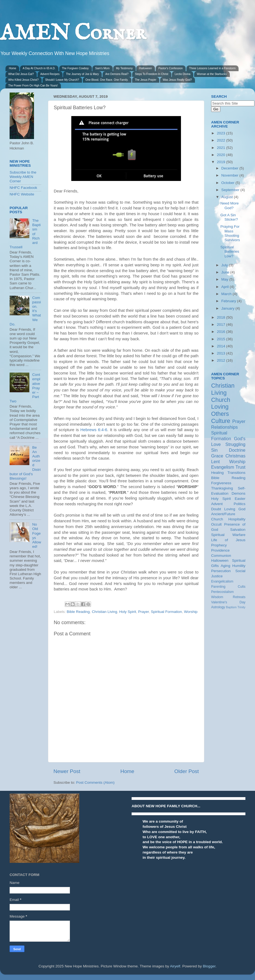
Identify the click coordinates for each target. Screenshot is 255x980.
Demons (239, 493)
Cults (242, 587)
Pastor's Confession (171, 68)
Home (13, 68)
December (230, 168)
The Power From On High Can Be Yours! (33, 86)
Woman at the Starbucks (212, 74)
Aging (226, 566)
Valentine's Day (228, 602)
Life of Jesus (228, 540)
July (225, 265)
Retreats (239, 597)
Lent (216, 462)
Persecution (221, 571)
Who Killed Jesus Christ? (23, 80)
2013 (222, 353)
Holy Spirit (128, 612)
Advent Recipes (50, 74)
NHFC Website (22, 194)
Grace (217, 456)
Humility (239, 566)
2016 (222, 332)
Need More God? (230, 205)
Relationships (224, 427)
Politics (240, 504)
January (228, 308)
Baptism (231, 607)
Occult (216, 524)
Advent (217, 504)
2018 (222, 317)
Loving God (235, 509)
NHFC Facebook (23, 188)
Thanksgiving (222, 488)
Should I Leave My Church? (62, 80)
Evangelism (223, 467)
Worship (191, 612)
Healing (217, 473)
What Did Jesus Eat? (21, 74)
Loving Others (220, 410)
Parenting (218, 587)
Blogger (209, 966)
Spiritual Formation (166, 612)
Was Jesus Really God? (177, 80)
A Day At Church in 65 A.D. (39, 68)
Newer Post (67, 771)
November (230, 175)
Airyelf (175, 966)
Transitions (236, 473)
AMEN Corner (73, 34)
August (228, 197)
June (226, 272)
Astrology (218, 607)
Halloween (145, 68)
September (231, 190)
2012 (222, 360)
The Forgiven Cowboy (75, 68)
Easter (240, 499)
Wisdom (217, 597)
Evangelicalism (222, 581)
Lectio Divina (182, 74)
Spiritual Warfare (228, 535)
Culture (221, 421)
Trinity (241, 607)
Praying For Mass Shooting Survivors (230, 233)
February (229, 301)
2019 (222, 162)
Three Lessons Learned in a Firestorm (212, 68)
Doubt (216, 509)
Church (221, 400)
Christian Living (104, 612)
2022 (222, 140)
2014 (222, 346)
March (227, 294)
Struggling (235, 444)
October (228, 183)
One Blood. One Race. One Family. (107, 80)
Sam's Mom (102, 68)
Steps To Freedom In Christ (152, 74)
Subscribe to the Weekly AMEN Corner (23, 177)
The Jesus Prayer (146, 80)
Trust (240, 467)
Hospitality (237, 519)
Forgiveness (221, 483)
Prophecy (219, 545)
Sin (214, 450)
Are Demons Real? (117, 74)
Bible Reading (78, 612)
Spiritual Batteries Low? (230, 251)
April (226, 287)
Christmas (235, 456)
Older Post (187, 771)
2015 (222, 339)
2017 (222, 325)
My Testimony (124, 68)
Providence (220, 550)
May (225, 279)
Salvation (238, 530)
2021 (222, 148)
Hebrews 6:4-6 (94, 430)
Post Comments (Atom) (95, 782)
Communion (221, 556)
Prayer (144, 612)
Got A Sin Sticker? (229, 217)
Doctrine (237, 450)
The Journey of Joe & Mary (82, 74)
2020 (222, 155)
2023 (222, 133)
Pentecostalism (222, 592)
